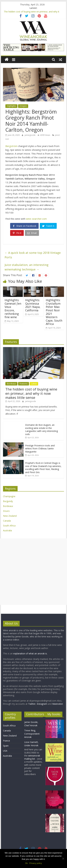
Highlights (11, 106)
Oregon (23, 106)
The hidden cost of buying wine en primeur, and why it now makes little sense (31, 393)
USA (5, 751)
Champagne (9, 496)
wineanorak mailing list (32, 757)
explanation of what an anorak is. (30, 653)
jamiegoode (30, 135)
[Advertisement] (33, 572)
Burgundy (8, 501)
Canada (7, 521)
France (6, 741)
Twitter (32, 704)
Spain (6, 746)
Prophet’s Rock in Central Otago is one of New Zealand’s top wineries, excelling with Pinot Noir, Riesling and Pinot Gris (43, 468)
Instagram (42, 704)
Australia (7, 530)
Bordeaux (11, 384)
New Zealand (10, 516)
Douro (6, 511)
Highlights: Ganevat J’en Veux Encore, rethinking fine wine (13, 309)
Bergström (11, 146)
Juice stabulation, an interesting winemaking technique (27, 267)
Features (24, 384)
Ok (26, 863)
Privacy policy (36, 863)
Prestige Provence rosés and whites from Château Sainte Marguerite (40, 449)
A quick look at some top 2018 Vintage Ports (33, 255)
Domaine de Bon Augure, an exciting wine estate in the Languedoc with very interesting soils (41, 430)
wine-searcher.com (36, 219)
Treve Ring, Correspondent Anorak (32, 734)
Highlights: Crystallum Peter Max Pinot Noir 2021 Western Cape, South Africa (54, 312)
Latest (34, 384)
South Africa (9, 526)
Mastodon (58, 704)
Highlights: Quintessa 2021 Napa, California (33, 305)
